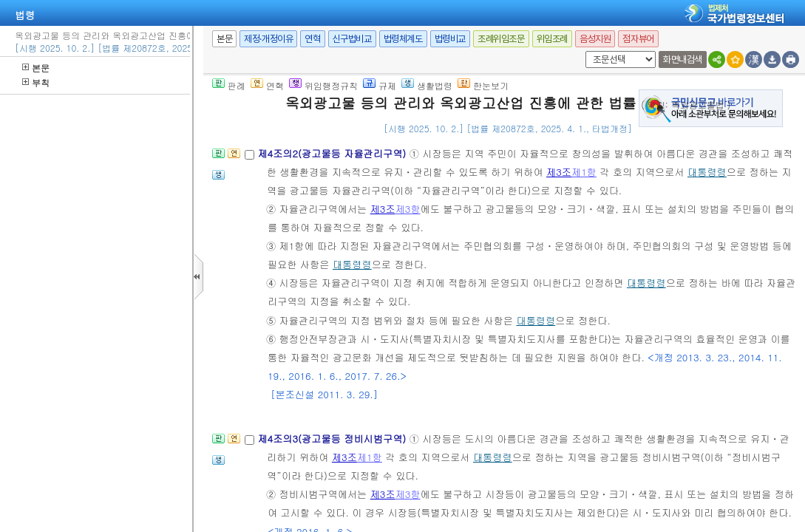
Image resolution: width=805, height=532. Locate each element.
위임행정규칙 (323, 85)
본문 (36, 68)
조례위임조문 (501, 39)
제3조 (559, 172)
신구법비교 (352, 39)
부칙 (36, 82)
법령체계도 (403, 39)
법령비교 (450, 39)
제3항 (408, 209)
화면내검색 (683, 59)
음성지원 (595, 39)
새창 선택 (583, 51)
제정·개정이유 (268, 39)
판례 (229, 85)
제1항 (584, 172)
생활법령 (427, 85)
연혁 (312, 39)
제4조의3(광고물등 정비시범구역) (333, 439)
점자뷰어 (638, 39)
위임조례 (552, 39)
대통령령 (707, 172)
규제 (380, 85)
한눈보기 (483, 85)
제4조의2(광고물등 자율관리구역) (333, 153)
